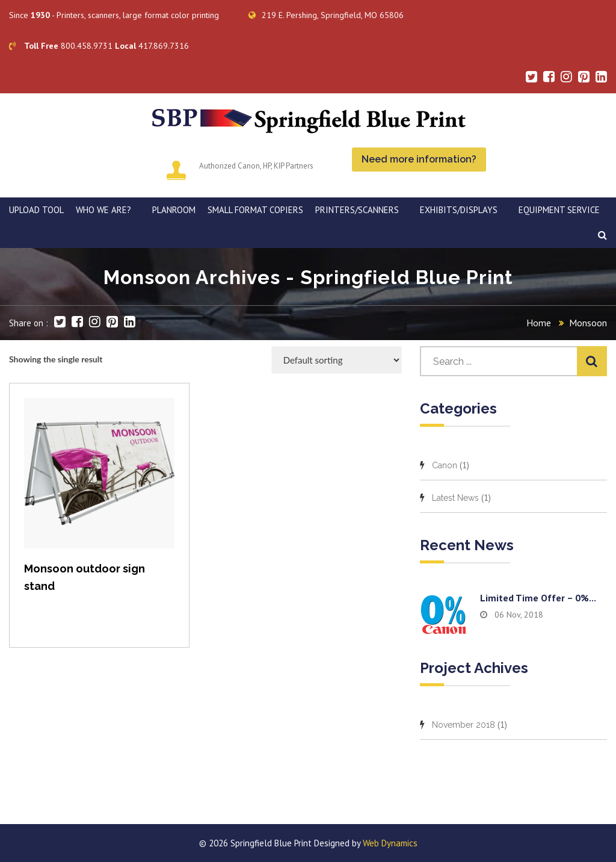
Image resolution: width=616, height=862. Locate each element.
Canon (445, 465)
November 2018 (464, 725)
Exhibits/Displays (459, 210)
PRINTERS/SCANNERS (357, 210)
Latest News (455, 498)
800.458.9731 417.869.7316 (99, 46)
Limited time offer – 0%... (538, 598)
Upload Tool (36, 210)
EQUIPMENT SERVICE (559, 210)
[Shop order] (337, 360)
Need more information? (419, 159)
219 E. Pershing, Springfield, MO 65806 (326, 15)
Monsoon (588, 323)
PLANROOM (174, 210)
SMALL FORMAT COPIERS (255, 210)
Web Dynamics (390, 843)
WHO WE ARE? (103, 210)
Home (539, 323)
